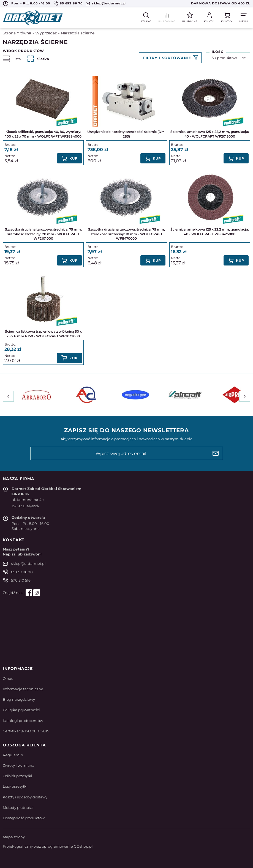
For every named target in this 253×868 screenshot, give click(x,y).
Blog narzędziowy (19, 699)
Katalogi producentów (23, 721)
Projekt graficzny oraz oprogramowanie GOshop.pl (48, 846)
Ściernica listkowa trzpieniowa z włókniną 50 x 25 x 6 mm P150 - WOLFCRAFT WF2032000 (43, 334)
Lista (12, 59)
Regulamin (13, 755)
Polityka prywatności (21, 710)
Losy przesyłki (15, 786)
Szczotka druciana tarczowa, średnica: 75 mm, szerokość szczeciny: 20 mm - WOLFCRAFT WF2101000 (43, 234)
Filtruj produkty (170, 58)
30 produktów (224, 58)
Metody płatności (18, 807)
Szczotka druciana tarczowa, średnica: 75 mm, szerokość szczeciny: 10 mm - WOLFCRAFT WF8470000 (127, 234)
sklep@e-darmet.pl (109, 3)
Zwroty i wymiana (19, 765)
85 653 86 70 (71, 3)
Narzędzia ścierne (78, 33)
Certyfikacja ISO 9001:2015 (26, 731)
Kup (74, 158)
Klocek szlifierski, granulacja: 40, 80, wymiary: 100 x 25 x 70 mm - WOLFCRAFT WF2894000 (43, 134)
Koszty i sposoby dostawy (25, 797)
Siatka (38, 59)
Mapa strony (14, 837)
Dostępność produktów (24, 818)
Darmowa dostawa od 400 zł (221, 3)
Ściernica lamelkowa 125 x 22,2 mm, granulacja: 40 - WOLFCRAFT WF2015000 (210, 134)
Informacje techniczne (23, 689)
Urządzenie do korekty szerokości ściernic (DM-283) (127, 134)
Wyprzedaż (46, 33)
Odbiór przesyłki (17, 776)
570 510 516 (21, 580)
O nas (8, 678)
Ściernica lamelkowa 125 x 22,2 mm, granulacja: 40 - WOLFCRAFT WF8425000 (210, 232)
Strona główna (17, 33)
